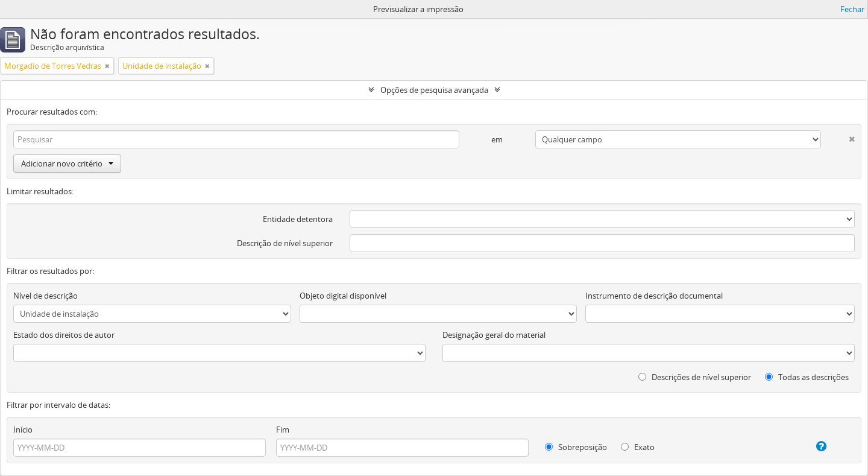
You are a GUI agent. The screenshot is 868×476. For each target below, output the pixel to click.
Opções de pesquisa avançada (434, 90)
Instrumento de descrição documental (654, 296)
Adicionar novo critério (67, 163)
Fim (283, 430)
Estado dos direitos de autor (64, 335)
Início (23, 430)
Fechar (852, 9)
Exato (638, 447)
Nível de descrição (46, 296)
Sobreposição (576, 447)
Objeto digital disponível (343, 296)
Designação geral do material (494, 335)
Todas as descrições (807, 377)
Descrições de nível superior (695, 377)
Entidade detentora (298, 219)
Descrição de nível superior (285, 243)
